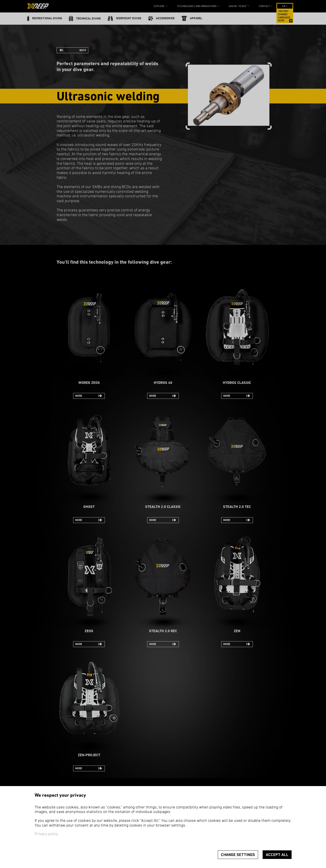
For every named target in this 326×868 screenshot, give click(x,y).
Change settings (238, 855)
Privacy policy (46, 834)
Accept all (277, 855)
